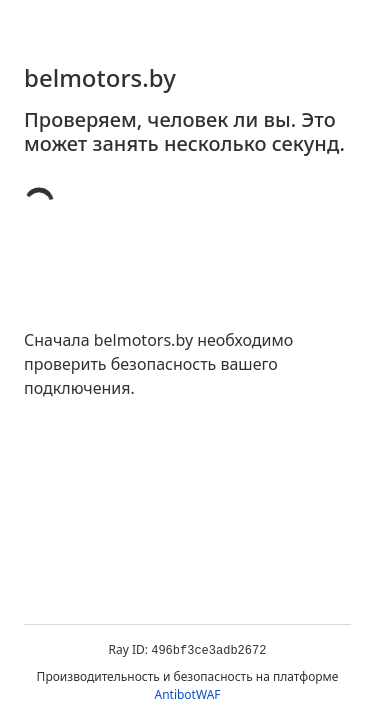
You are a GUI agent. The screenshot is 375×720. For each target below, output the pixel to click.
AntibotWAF (187, 694)
